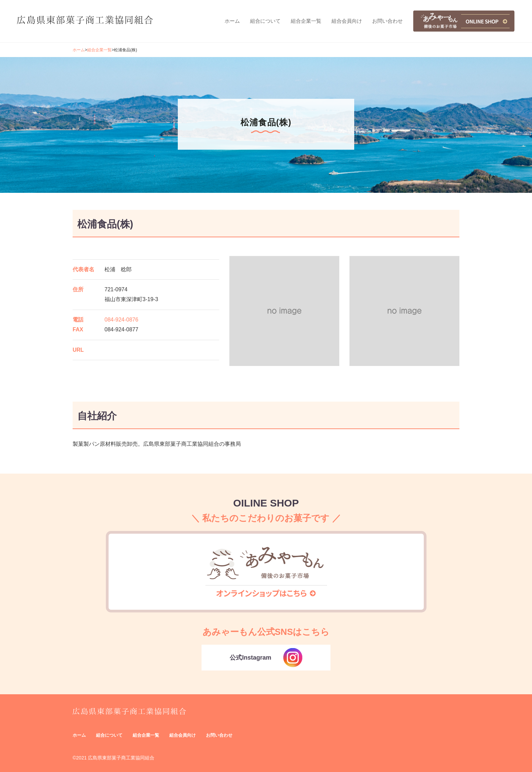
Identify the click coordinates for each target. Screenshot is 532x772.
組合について (109, 735)
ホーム (79, 50)
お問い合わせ (219, 735)
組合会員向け (183, 735)
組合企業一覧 (99, 50)
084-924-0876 (121, 320)
